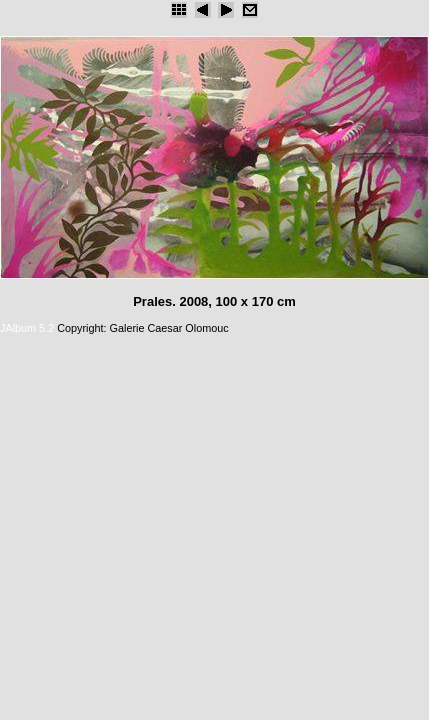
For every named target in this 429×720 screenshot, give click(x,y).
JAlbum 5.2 (27, 328)
